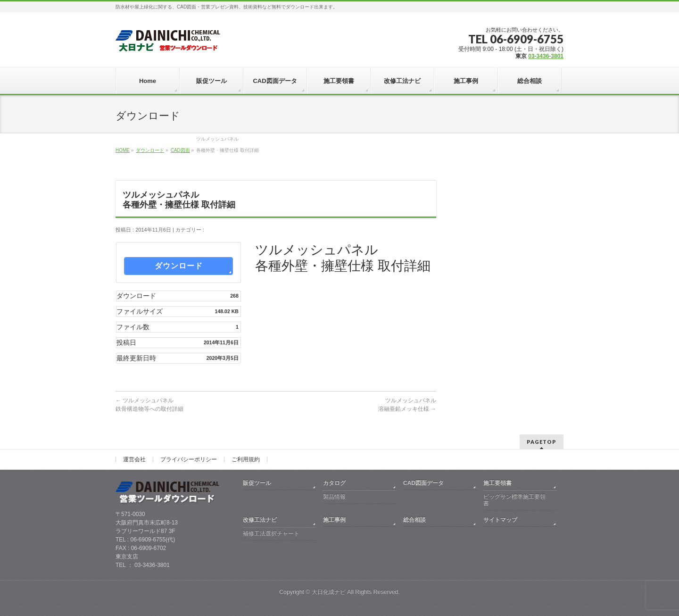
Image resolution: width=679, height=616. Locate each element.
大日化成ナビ (329, 592)
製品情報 (334, 497)
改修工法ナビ (260, 520)
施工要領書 (497, 483)
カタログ (334, 483)
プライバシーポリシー (189, 459)
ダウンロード (150, 150)
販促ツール (257, 483)
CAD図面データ (423, 483)
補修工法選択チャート (271, 533)
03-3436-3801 (546, 56)
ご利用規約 (246, 459)
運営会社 (134, 459)
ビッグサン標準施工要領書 (514, 500)
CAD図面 (180, 150)
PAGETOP (542, 442)
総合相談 (414, 520)
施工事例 (334, 520)
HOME (123, 150)
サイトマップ (500, 520)
